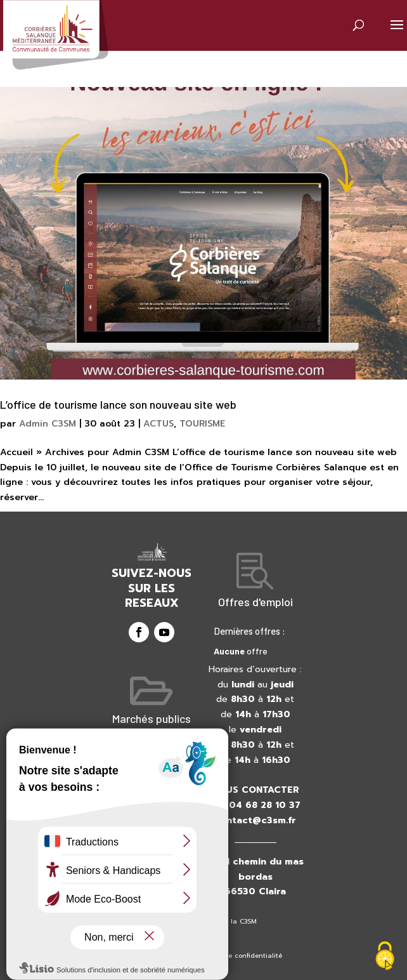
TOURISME (202, 424)
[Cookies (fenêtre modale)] (385, 957)
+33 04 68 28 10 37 (255, 805)
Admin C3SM (48, 424)
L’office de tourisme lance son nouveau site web (118, 404)
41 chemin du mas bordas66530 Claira (262, 877)
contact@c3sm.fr (255, 820)
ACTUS (158, 424)
